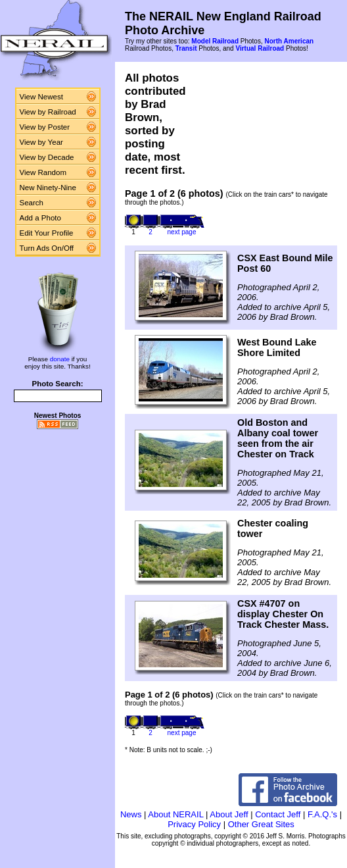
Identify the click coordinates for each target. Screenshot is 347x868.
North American (289, 41)
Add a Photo (40, 218)
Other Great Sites (261, 824)
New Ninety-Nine (48, 188)
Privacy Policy (194, 824)
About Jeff (229, 814)
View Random (43, 172)
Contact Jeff (278, 814)
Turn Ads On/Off (47, 248)
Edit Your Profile (47, 233)
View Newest (41, 97)
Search (32, 203)
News (131, 814)
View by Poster (45, 127)
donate (60, 359)
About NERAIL (175, 814)
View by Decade (47, 157)
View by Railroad (48, 112)
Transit (186, 48)
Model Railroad (215, 41)
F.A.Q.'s (322, 814)
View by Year (41, 142)
